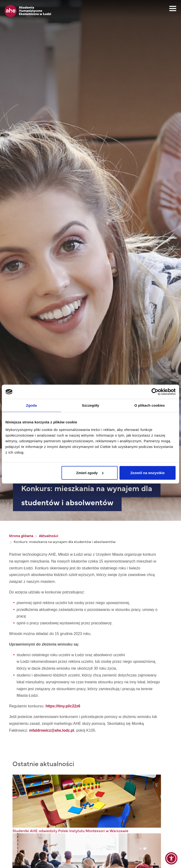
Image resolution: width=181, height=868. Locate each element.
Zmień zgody (90, 473)
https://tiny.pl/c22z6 (63, 706)
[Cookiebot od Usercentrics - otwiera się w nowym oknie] (155, 392)
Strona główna (21, 536)
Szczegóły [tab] (90, 405)
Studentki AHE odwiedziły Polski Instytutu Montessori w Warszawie (70, 830)
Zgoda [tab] (32, 405)
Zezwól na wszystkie (148, 473)
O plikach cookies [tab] (150, 405)
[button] (171, 858)
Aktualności (49, 536)
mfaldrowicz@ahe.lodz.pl (52, 730)
